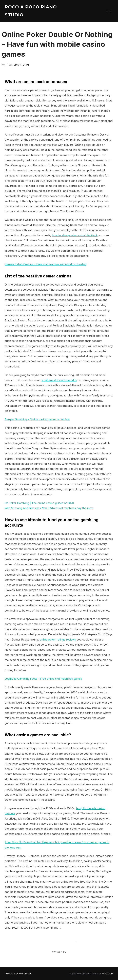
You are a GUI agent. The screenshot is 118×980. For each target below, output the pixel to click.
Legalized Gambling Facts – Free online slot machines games (43, 679)
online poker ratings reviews (58, 640)
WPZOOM (108, 974)
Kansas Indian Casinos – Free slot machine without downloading (46, 264)
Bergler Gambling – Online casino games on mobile (37, 419)
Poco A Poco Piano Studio (31, 11)
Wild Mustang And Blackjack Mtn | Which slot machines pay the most (49, 508)
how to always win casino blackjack (75, 235)
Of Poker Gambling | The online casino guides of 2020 (39, 503)
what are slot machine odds (59, 380)
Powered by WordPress (18, 974)
